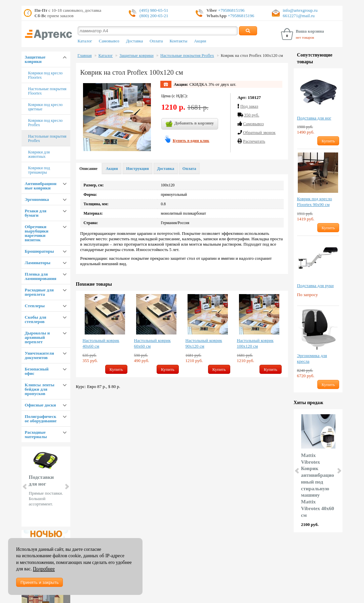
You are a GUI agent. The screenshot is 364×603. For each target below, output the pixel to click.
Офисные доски (41, 405)
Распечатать (254, 141)
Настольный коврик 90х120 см (204, 343)
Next (67, 487)
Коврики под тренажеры (39, 170)
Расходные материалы (36, 434)
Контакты (178, 41)
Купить (116, 369)
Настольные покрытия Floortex (47, 91)
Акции (200, 41)
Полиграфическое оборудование (41, 419)
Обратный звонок (259, 132)
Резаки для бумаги (36, 213)
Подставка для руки (315, 286)
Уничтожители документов (39, 355)
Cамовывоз (253, 124)
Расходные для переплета (39, 292)
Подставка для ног (314, 118)
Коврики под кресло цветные (46, 107)
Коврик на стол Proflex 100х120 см (252, 56)
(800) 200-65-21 (154, 16)
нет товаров (305, 37)
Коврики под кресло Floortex (46, 75)
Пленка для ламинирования (41, 276)
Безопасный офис (37, 371)
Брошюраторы (39, 251)
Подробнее (44, 569)
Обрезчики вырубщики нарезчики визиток (37, 233)
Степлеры (35, 306)
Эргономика (37, 199)
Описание (88, 169)
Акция (112, 169)
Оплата (156, 41)
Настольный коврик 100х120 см (255, 343)
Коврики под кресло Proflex (46, 123)
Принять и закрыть (39, 582)
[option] (105, 334)
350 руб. (252, 115)
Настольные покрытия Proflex (47, 138)
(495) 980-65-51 (154, 10)
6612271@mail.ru (299, 16)
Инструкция (137, 169)
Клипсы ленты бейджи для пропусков (40, 389)
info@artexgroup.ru (300, 10)
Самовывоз (109, 41)
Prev (25, 487)
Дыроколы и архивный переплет (37, 337)
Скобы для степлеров (36, 319)
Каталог (85, 41)
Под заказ (249, 106)
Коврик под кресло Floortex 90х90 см (315, 202)
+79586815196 (231, 10)
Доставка (134, 41)
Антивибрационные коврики (41, 186)
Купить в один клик (191, 141)
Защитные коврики (35, 59)
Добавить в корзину (190, 124)
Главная (85, 56)
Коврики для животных (39, 154)
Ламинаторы (38, 263)
